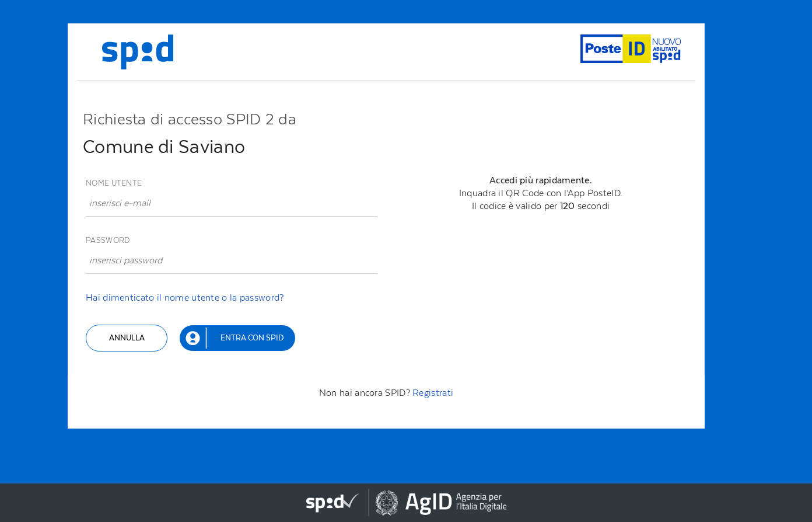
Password (108, 240)
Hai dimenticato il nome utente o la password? (185, 297)
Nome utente (114, 183)
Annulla (127, 338)
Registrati (433, 393)
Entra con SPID (252, 338)
